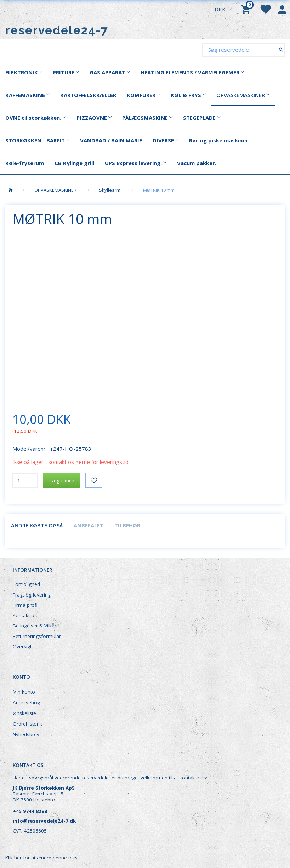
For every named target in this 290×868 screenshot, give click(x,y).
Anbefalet (89, 525)
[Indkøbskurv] (247, 9)
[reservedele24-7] (57, 30)
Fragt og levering (32, 595)
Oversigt (22, 646)
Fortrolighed (26, 584)
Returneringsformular (37, 636)
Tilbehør (127, 525)
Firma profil (26, 605)
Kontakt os (25, 615)
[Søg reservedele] (281, 49)
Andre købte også (37, 525)
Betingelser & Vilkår (35, 626)
